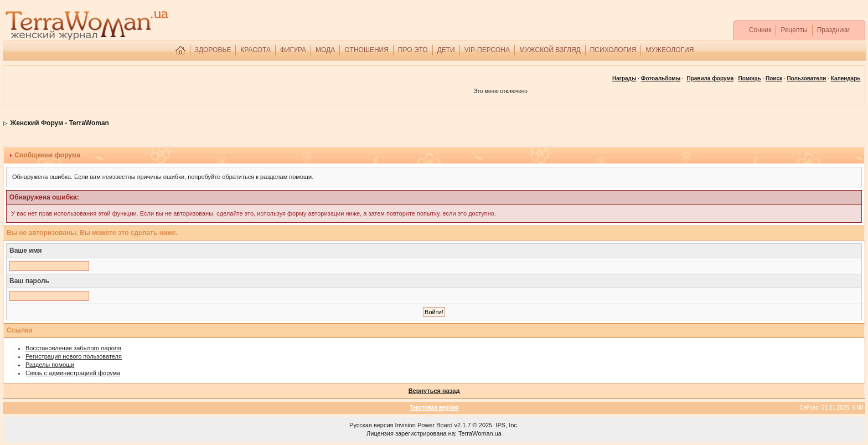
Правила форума (710, 78)
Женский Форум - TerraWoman (60, 123)
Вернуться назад (434, 391)
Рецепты (794, 30)
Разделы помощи (50, 365)
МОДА (325, 50)
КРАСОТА (255, 50)
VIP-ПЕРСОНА (487, 50)
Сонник (760, 30)
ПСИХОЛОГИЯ (613, 50)
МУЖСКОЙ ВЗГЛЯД (550, 50)
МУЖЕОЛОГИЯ (670, 50)
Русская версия (371, 425)
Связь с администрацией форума (73, 373)
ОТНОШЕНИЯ (366, 50)
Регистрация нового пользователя (74, 356)
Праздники (833, 30)
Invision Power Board (424, 425)
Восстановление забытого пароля (73, 348)
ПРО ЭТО (413, 50)
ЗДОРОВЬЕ (213, 50)
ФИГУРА (293, 50)
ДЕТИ (446, 50)
